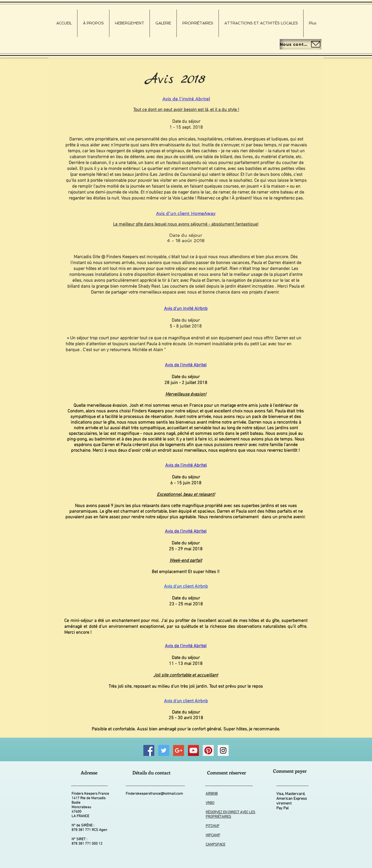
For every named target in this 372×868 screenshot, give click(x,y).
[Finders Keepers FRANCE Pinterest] (208, 750)
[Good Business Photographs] (179, 750)
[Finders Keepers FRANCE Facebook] (149, 750)
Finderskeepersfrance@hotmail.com (154, 794)
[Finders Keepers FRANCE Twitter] (164, 750)
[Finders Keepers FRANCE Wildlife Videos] (193, 750)
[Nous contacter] (301, 44)
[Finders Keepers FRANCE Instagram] (223, 750)
